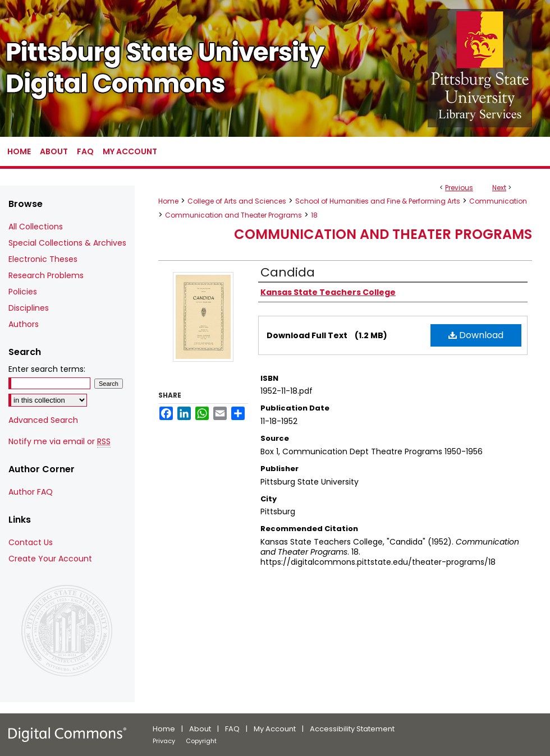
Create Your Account (50, 559)
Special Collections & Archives (67, 243)
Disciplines (29, 308)
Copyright (201, 741)
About (200, 729)
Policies (23, 292)
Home (168, 201)
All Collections (36, 227)
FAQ (232, 729)
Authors (24, 324)
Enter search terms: (47, 369)
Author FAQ (31, 492)
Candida (288, 272)
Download (476, 335)
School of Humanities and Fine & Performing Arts (378, 201)
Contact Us (31, 542)
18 (314, 215)
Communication (498, 201)
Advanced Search (43, 420)
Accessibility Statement (352, 729)
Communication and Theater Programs (233, 215)
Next (499, 188)
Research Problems (46, 275)
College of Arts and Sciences (237, 201)
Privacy (164, 741)
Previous (459, 188)
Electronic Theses (43, 259)
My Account (275, 729)
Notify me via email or (59, 442)
